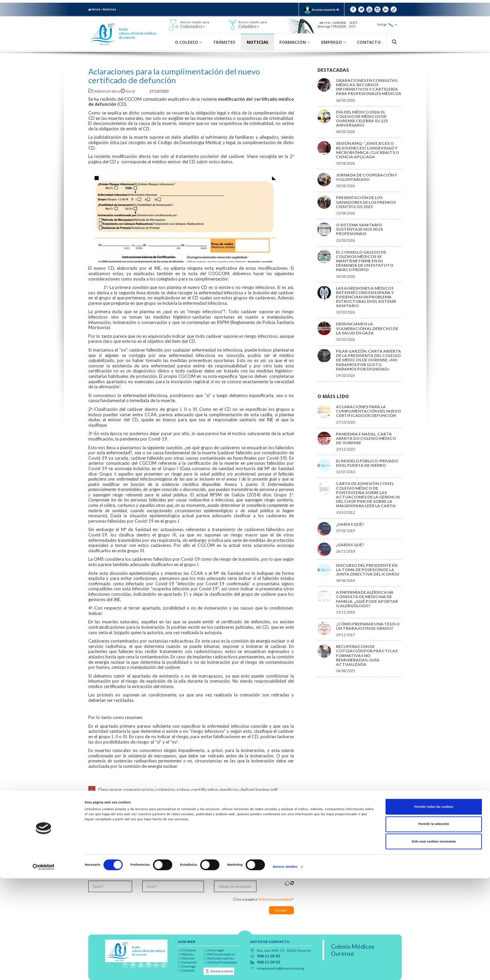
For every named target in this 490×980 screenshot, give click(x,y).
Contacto (369, 42)
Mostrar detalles (285, 969)
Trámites (224, 42)
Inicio (94, 9)
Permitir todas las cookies (434, 909)
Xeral (128, 91)
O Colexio (188, 42)
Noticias (109, 9)
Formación (295, 42)
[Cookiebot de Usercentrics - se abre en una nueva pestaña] (44, 969)
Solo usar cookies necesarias (434, 943)
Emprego (333, 42)
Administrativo (104, 91)
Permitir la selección (434, 926)
